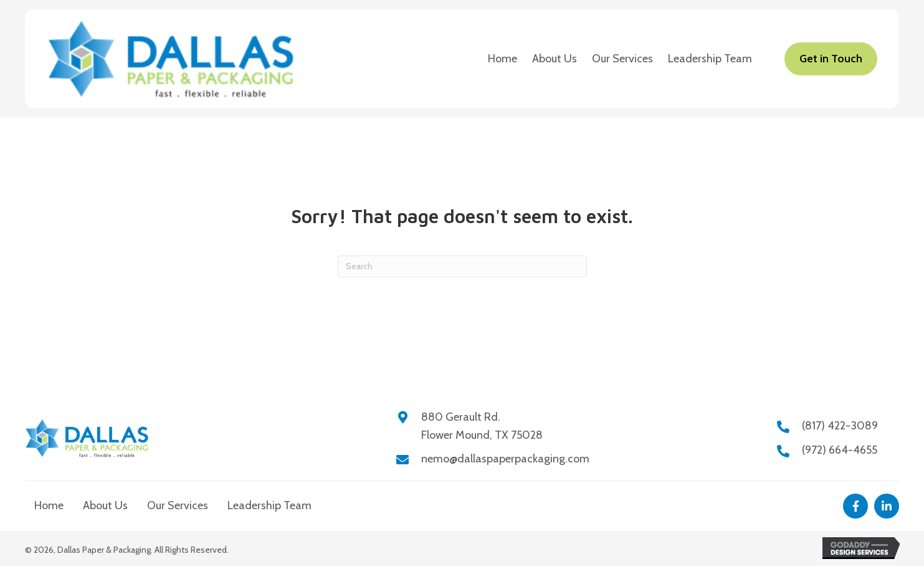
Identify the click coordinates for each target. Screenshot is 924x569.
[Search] (462, 266)
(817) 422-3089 (840, 426)
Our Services (178, 505)
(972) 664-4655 (840, 450)
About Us (105, 505)
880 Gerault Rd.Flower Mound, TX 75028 (482, 426)
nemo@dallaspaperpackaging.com (505, 459)
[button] (855, 506)
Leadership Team (269, 505)
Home (49, 505)
